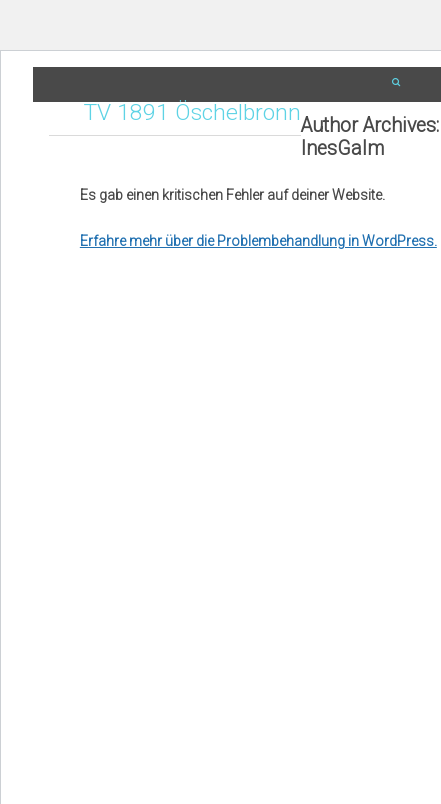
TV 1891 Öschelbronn (192, 112)
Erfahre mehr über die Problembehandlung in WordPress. (258, 241)
